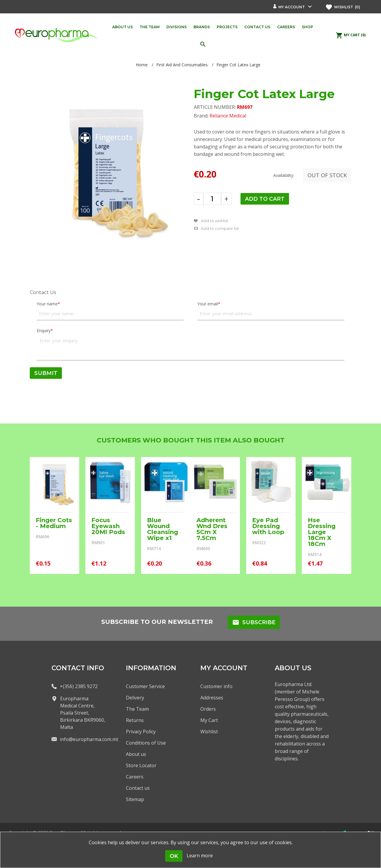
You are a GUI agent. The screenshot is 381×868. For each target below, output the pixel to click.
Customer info (216, 686)
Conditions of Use (146, 743)
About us (136, 754)
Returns (135, 720)
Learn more (200, 856)
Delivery (135, 698)
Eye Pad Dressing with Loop (268, 526)
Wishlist (209, 732)
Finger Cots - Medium (54, 523)
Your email (208, 304)
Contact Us (43, 292)
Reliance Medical (228, 116)
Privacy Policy (141, 732)
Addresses (212, 698)
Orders (208, 709)
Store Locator (141, 765)
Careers (135, 777)
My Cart (209, 720)
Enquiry (44, 331)
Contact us (138, 788)
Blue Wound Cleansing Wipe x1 (163, 529)
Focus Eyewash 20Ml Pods (108, 526)
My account (292, 7)
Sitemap (135, 799)
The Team (137, 709)
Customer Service (145, 686)
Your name (47, 304)
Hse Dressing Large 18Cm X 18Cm (322, 532)
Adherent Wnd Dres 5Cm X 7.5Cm (212, 529)
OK (174, 856)
